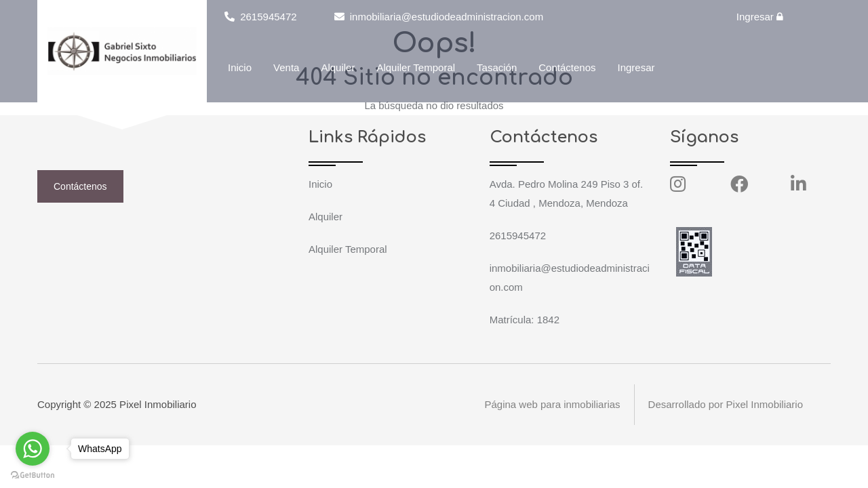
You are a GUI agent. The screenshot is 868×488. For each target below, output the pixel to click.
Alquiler (338, 67)
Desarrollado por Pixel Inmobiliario (726, 404)
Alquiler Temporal (416, 67)
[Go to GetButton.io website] (33, 474)
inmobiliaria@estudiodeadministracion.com (439, 17)
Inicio (240, 67)
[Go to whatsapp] (33, 449)
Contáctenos (567, 67)
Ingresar (760, 17)
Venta (286, 67)
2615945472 (261, 17)
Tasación (497, 67)
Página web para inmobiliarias (552, 404)
